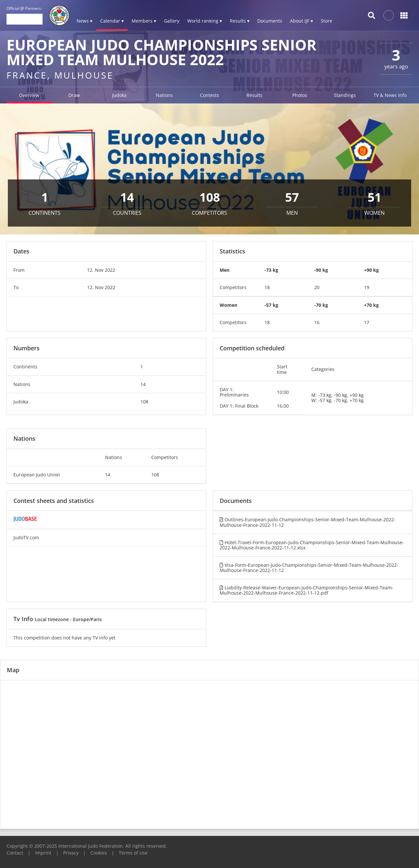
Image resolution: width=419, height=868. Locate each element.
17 (367, 322)
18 (267, 287)
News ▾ (84, 21)
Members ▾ (144, 21)
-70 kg (321, 305)
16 (317, 322)
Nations (164, 95)
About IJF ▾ (301, 21)
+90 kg (371, 270)
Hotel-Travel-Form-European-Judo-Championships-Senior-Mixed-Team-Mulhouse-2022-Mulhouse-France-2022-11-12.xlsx (312, 545)
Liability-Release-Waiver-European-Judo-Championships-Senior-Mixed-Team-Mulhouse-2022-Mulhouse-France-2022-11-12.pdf (307, 590)
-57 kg (271, 305)
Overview (29, 95)
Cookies (99, 853)
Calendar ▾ (112, 21)
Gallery (172, 21)
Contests (209, 95)
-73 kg (271, 270)
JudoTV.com (26, 537)
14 (143, 384)
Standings (345, 95)
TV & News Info (390, 95)
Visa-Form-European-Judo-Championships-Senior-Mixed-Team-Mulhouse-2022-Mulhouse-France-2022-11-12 (309, 568)
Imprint (43, 853)
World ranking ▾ (205, 21)
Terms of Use (133, 853)
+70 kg (371, 305)
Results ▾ (240, 21)
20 (317, 287)
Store (327, 21)
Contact (15, 853)
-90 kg (321, 270)
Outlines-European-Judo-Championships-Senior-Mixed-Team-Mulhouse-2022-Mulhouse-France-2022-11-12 (308, 522)
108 (144, 402)
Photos (300, 95)
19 (367, 287)
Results (255, 95)
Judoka (119, 95)
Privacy (71, 853)
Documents (270, 21)
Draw (74, 95)
